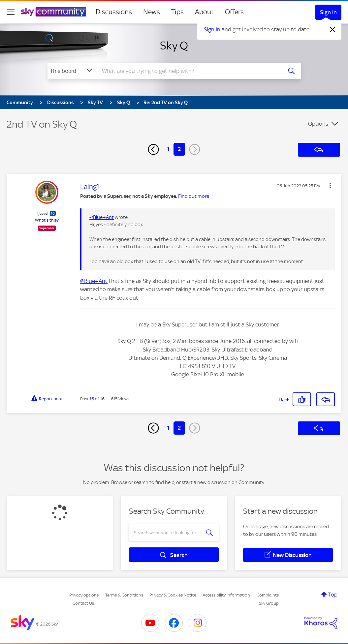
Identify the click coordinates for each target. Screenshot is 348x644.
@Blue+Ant (102, 217)
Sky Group (269, 603)
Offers (234, 12)
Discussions (114, 12)
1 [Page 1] (168, 149)
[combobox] (189, 71)
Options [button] (318, 124)
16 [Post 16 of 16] (92, 399)
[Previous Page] (153, 149)
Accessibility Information (226, 595)
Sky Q (174, 46)
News (152, 12)
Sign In (328, 12)
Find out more (194, 196)
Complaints (268, 595)
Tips (177, 12)
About (204, 12)
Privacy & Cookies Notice (173, 595)
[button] (330, 185)
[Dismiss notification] (333, 30)
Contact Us (83, 603)
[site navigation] (11, 12)
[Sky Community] (53, 12)
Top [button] (333, 595)
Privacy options (84, 595)
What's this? (47, 220)
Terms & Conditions (124, 595)
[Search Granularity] (72, 71)
